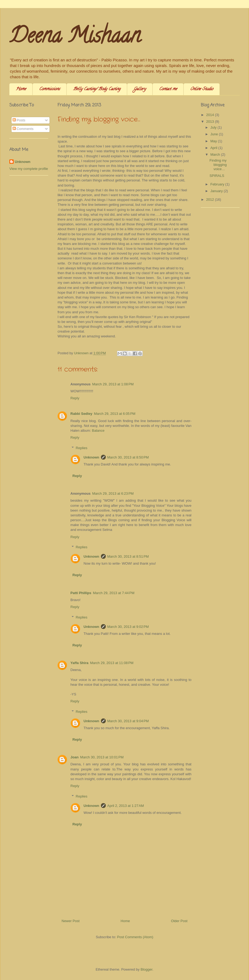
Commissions (50, 89)
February (218, 184)
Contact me (168, 89)
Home (21, 89)
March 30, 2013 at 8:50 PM (128, 457)
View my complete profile (29, 169)
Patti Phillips (81, 593)
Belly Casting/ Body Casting (97, 89)
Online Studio (202, 89)
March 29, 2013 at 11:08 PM (112, 663)
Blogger (146, 969)
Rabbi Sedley (81, 414)
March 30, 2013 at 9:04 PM (128, 721)
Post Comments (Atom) (135, 937)
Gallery (140, 89)
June (215, 134)
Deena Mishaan (75, 38)
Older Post (179, 921)
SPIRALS (217, 176)
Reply (75, 398)
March (216, 154)
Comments (23, 129)
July (214, 127)
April (214, 148)
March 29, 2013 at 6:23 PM (113, 493)
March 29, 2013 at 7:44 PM (114, 593)
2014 (211, 115)
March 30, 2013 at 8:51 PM (128, 556)
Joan (74, 757)
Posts (19, 120)
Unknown (91, 457)
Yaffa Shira (79, 663)
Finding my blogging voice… (218, 165)
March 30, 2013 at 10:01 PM (102, 757)
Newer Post (71, 921)
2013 (211, 122)
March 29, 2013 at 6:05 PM (115, 414)
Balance (98, 431)
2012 (211, 200)
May (214, 141)
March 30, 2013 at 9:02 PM (128, 627)
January (217, 191)
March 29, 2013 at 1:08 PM (113, 384)
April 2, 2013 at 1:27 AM (126, 806)
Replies (82, 448)
